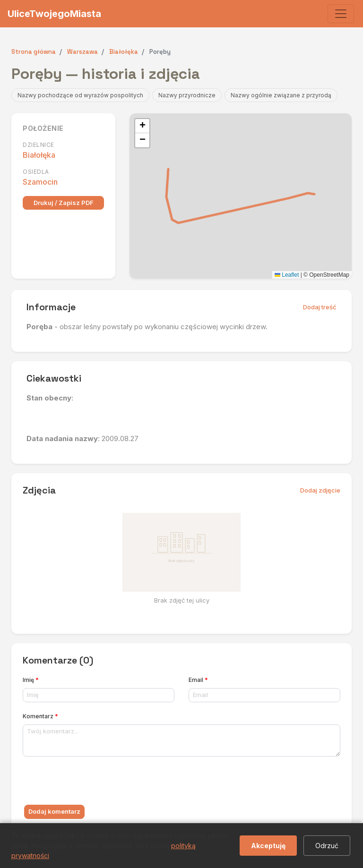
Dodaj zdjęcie (320, 490)
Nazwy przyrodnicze (187, 95)
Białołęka (39, 155)
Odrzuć (327, 846)
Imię (31, 680)
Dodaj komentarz (54, 811)
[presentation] (95, 783)
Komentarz (40, 716)
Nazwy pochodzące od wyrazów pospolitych (80, 95)
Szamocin (40, 182)
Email (198, 680)
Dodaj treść (320, 307)
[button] (142, 126)
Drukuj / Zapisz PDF (64, 203)
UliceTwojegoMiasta (54, 14)
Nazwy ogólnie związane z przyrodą (281, 95)
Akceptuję (268, 846)
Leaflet (287, 275)
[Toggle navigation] (341, 14)
